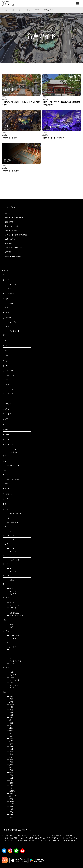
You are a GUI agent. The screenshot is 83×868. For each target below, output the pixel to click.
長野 (10, 788)
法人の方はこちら (12, 226)
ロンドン (12, 638)
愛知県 (11, 791)
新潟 (10, 783)
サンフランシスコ (15, 616)
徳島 (10, 697)
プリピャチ (13, 322)
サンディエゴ (13, 613)
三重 (10, 809)
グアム (11, 602)
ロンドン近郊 (13, 636)
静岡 (10, 773)
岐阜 (10, 731)
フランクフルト (14, 571)
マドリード (13, 658)
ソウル (11, 531)
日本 (20, 10)
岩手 (10, 741)
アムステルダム (14, 560)
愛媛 (10, 759)
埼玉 (10, 733)
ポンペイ (12, 675)
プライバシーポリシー (14, 248)
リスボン (12, 580)
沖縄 (10, 754)
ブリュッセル (13, 551)
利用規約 (9, 243)
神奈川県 (12, 796)
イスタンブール (14, 514)
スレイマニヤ (13, 466)
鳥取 (10, 702)
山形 (10, 736)
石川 (10, 778)
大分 (10, 757)
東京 (10, 817)
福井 (10, 720)
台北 (10, 627)
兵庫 (10, 765)
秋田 (10, 715)
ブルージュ (13, 549)
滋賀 (10, 739)
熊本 (10, 725)
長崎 (10, 812)
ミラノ (11, 683)
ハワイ (11, 610)
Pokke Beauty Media (13, 256)
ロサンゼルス (13, 608)
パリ (10, 650)
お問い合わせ (10, 239)
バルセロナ (13, 663)
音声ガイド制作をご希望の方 (16, 235)
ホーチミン (13, 522)
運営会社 (9, 252)
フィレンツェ (13, 685)
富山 (10, 723)
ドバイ (11, 303)
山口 (10, 707)
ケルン (11, 569)
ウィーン (12, 449)
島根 (10, 815)
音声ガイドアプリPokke (14, 218)
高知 (10, 710)
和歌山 (11, 728)
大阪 (10, 799)
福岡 (10, 752)
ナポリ (11, 672)
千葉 (10, 762)
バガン (11, 389)
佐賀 (10, 699)
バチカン (12, 677)
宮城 (10, 746)
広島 (10, 775)
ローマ (11, 688)
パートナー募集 (11, 230)
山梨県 (11, 804)
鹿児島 (11, 704)
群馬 (29, 10)
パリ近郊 (12, 647)
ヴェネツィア (13, 680)
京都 (10, 807)
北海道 (11, 801)
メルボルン (13, 452)
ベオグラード (13, 331)
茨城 (10, 786)
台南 (10, 624)
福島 (10, 718)
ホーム (5, 10)
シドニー (12, 540)
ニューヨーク (13, 605)
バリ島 (11, 375)
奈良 (10, 780)
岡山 (10, 770)
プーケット (13, 591)
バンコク (12, 594)
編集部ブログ (10, 222)
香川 (10, 749)
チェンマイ (13, 589)
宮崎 (10, 712)
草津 (37, 10)
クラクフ (12, 284)
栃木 (10, 767)
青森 (10, 744)
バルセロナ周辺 (14, 661)
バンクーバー (13, 479)
